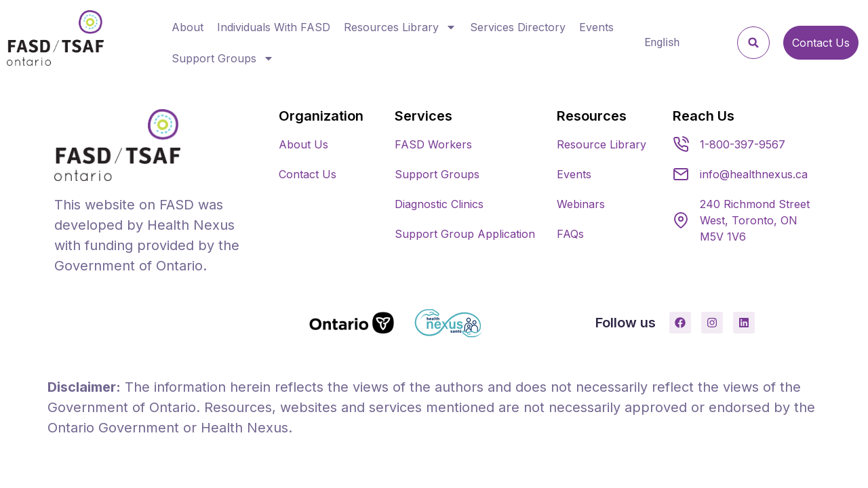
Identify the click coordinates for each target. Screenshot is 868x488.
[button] (753, 43)
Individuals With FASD (274, 27)
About (188, 27)
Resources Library (400, 27)
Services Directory (518, 27)
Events (596, 27)
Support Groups (223, 58)
